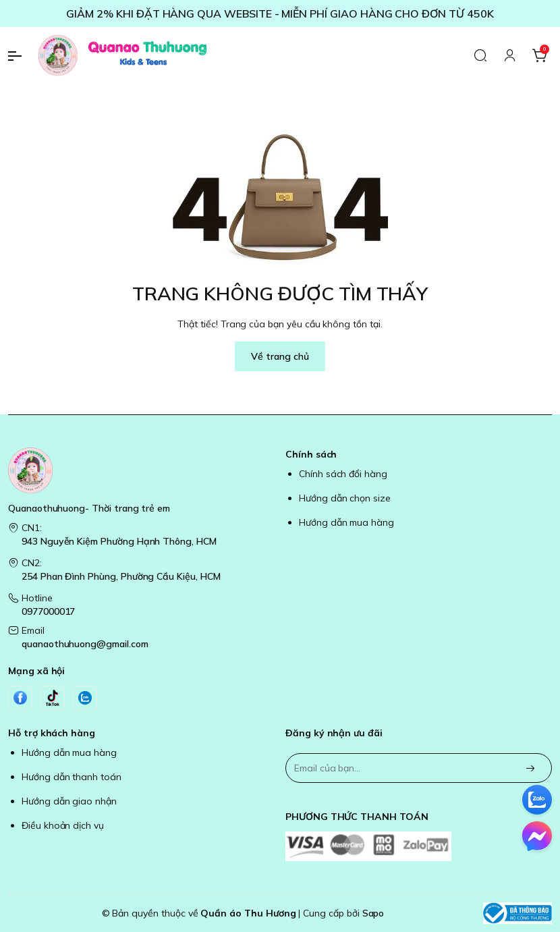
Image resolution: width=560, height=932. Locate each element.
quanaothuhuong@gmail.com (85, 644)
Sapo (373, 913)
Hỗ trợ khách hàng (52, 733)
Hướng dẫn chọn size (345, 498)
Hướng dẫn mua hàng (346, 522)
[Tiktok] (53, 698)
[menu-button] (20, 56)
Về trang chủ (280, 356)
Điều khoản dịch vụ (63, 825)
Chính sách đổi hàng (343, 474)
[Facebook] (20, 698)
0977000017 (48, 611)
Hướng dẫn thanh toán (72, 777)
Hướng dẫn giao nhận (69, 801)
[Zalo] (85, 698)
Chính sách (311, 454)
